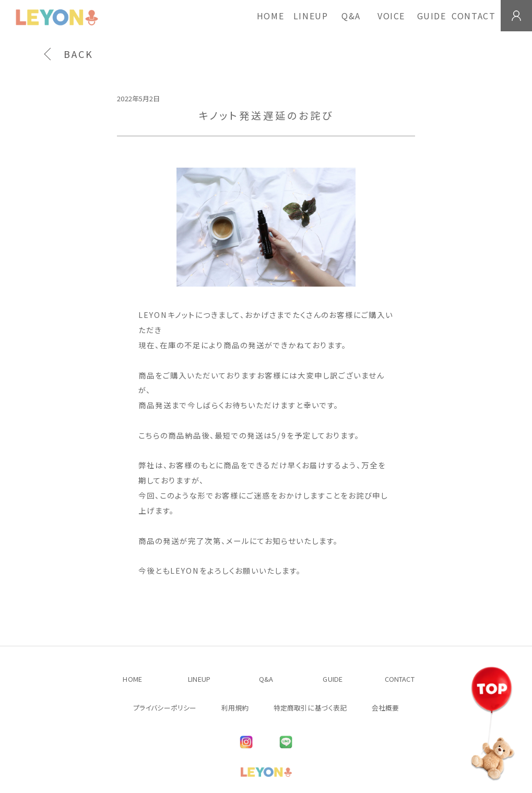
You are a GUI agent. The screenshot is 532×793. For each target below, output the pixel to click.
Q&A (351, 16)
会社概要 (386, 708)
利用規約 (235, 708)
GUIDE (432, 16)
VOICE (391, 16)
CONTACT (474, 16)
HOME (270, 16)
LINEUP (311, 16)
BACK (79, 54)
